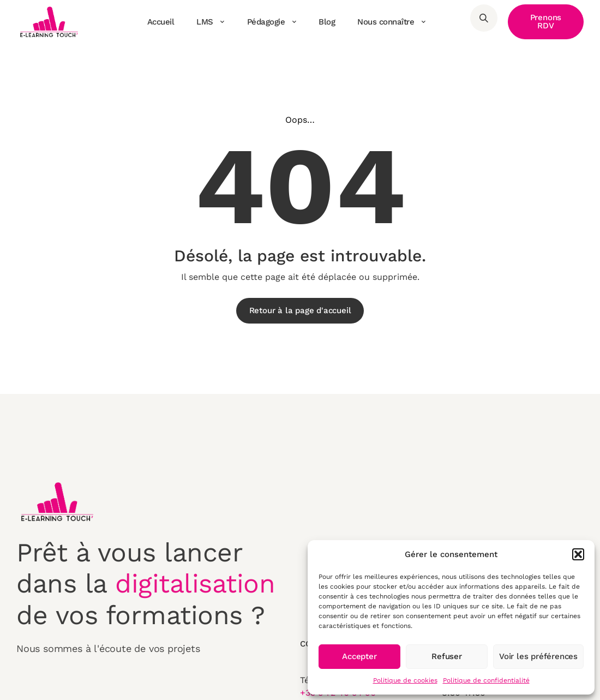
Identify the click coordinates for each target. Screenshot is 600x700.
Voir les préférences (538, 656)
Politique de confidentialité (486, 680)
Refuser (447, 656)
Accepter (359, 656)
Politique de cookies (405, 680)
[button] (578, 554)
